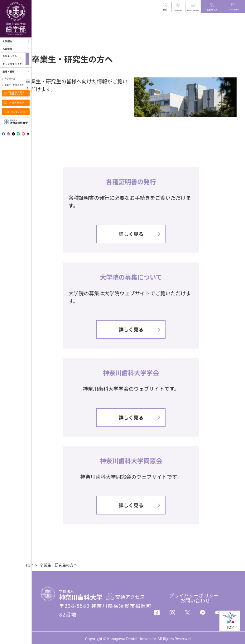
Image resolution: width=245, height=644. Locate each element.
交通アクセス (212, 10)
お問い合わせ (234, 10)
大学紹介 (7, 41)
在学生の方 (10, 79)
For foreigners (193, 10)
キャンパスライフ (12, 64)
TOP (44, 565)
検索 (165, 10)
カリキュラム (10, 56)
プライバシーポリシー (194, 595)
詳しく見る (138, 231)
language (178, 10)
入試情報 (7, 49)
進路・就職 (9, 71)
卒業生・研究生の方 (14, 85)
